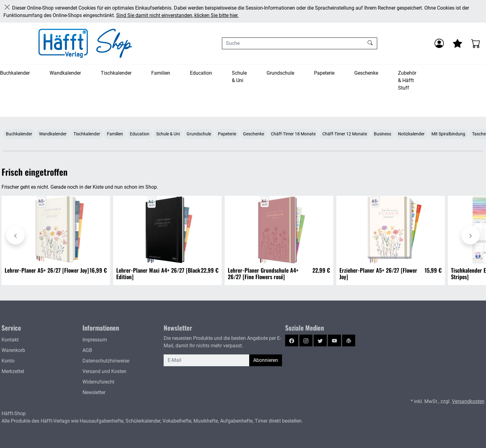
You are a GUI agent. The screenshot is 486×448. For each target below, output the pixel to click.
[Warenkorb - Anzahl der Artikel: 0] (476, 43)
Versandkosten (468, 401)
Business (382, 134)
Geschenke (366, 73)
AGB (87, 350)
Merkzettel (13, 371)
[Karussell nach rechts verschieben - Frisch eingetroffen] (471, 235)
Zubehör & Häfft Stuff (407, 80)
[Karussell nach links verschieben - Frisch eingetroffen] (15, 235)
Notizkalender (411, 134)
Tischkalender (116, 73)
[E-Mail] (207, 360)
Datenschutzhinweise (106, 361)
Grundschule (280, 73)
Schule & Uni (239, 77)
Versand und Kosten (104, 371)
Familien (161, 73)
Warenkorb (13, 350)
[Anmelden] (439, 43)
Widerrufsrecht (98, 382)
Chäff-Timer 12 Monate (345, 134)
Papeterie (324, 73)
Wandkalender (65, 73)
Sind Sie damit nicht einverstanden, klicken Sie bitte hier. (177, 15)
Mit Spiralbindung (448, 134)
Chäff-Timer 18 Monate (293, 134)
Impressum (95, 340)
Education (201, 73)
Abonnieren (266, 360)
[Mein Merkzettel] (457, 43)
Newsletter (94, 392)
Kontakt (10, 340)
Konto (8, 361)
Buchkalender (15, 73)
